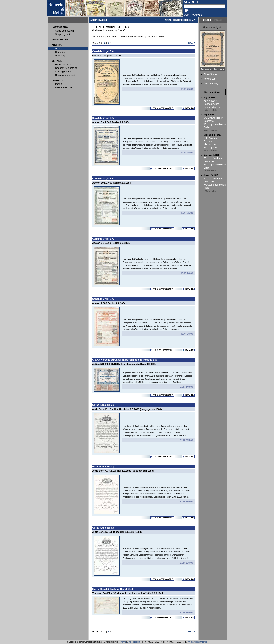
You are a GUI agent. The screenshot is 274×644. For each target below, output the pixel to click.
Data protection (133, 642)
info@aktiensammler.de (197, 642)
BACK (192, 43)
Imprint (123, 642)
